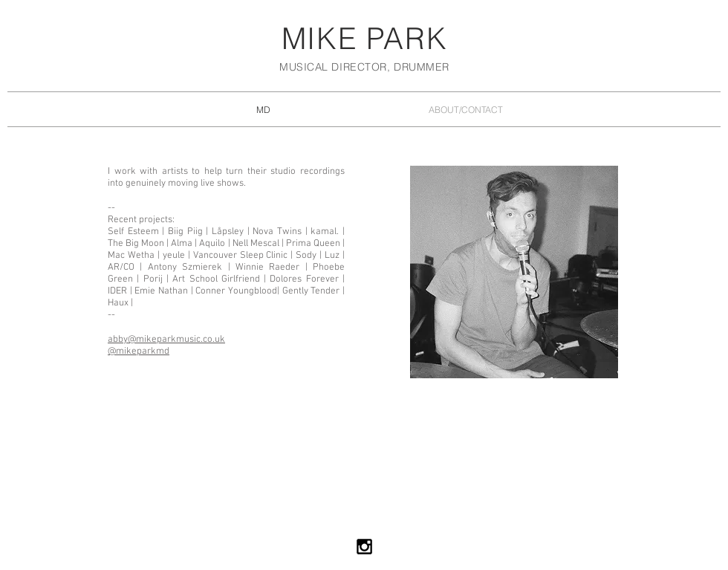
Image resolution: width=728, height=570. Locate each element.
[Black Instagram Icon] (364, 547)
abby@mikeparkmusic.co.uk (166, 340)
